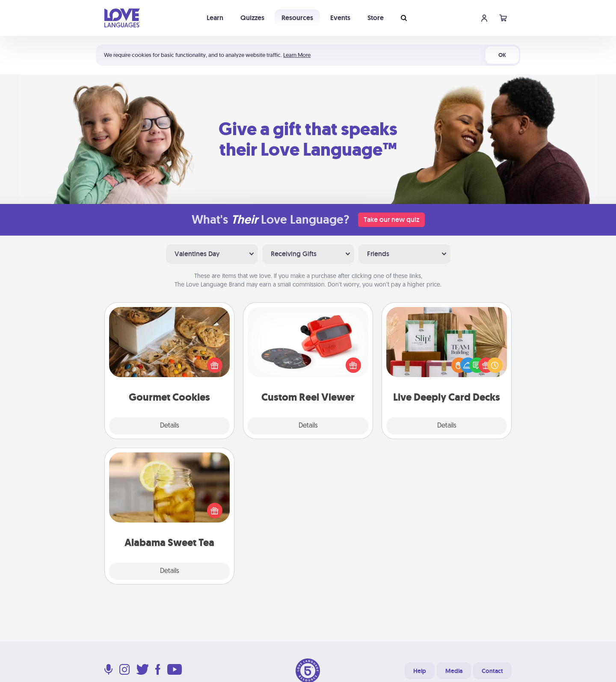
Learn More (297, 55)
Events (340, 18)
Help (420, 671)
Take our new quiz (391, 220)
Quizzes (252, 18)
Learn (215, 18)
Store (376, 18)
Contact (492, 671)
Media (454, 671)
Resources (297, 18)
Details (170, 426)
